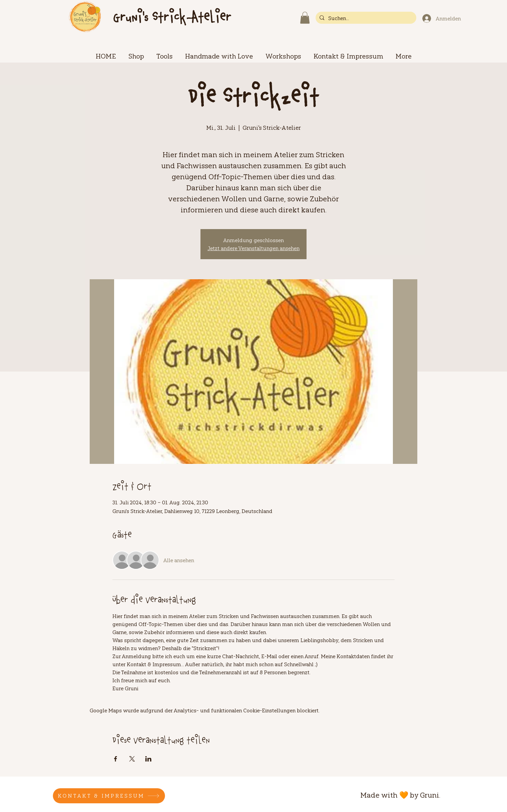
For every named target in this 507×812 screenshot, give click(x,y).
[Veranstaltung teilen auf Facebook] (116, 759)
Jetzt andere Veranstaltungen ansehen (254, 248)
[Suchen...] (365, 18)
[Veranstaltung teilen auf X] (132, 759)
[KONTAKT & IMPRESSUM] (109, 796)
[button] (305, 18)
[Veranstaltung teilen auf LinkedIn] (148, 759)
